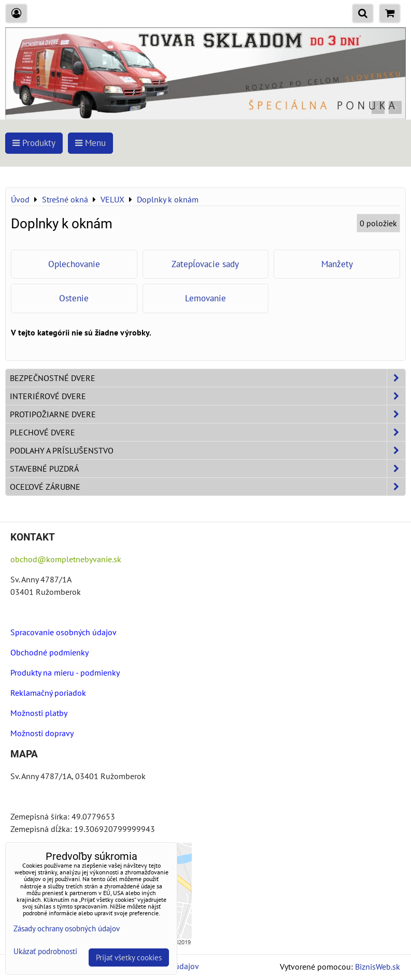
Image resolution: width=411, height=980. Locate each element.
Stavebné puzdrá (208, 469)
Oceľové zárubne (208, 487)
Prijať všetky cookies (129, 957)
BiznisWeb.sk (378, 967)
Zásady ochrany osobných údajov (67, 928)
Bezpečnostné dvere (208, 378)
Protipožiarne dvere (208, 414)
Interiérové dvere (208, 396)
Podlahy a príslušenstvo (208, 450)
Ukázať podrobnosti (45, 952)
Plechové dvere (208, 432)
